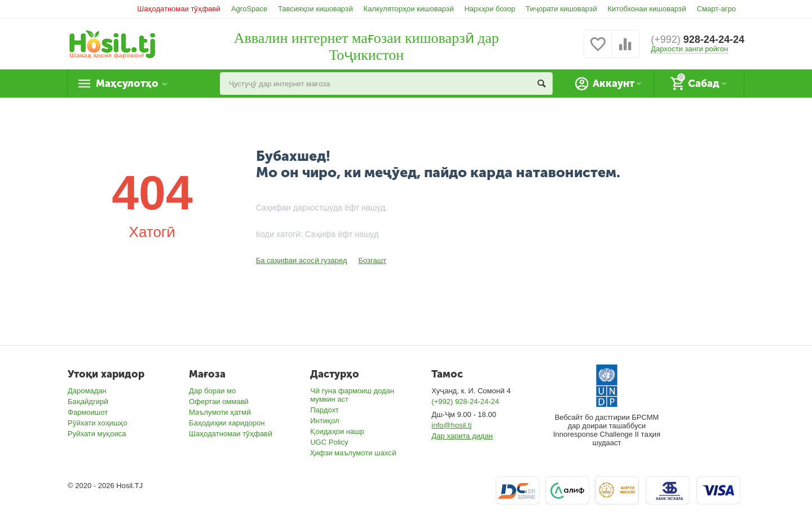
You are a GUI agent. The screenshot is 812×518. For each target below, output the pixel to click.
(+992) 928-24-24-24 (465, 401)
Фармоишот (88, 412)
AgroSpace (249, 9)
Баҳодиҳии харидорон (227, 423)
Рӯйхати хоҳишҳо (98, 423)
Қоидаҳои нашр (337, 431)
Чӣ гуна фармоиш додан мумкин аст (352, 395)
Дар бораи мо (212, 391)
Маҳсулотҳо (127, 84)
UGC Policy (329, 442)
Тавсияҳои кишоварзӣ (315, 9)
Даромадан (87, 391)
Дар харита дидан (462, 436)
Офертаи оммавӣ (219, 401)
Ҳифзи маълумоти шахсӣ (353, 453)
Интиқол (325, 421)
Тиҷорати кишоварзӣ (561, 9)
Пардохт (325, 410)
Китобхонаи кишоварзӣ (647, 9)
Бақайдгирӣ (88, 401)
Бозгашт (372, 260)
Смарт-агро (716, 9)
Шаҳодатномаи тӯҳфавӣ (179, 9)
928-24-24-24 (698, 39)
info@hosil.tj (451, 425)
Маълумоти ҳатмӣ (220, 412)
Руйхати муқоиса (97, 434)
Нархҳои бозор (489, 9)
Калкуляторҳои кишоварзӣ (409, 9)
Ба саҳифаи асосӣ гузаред (302, 260)
